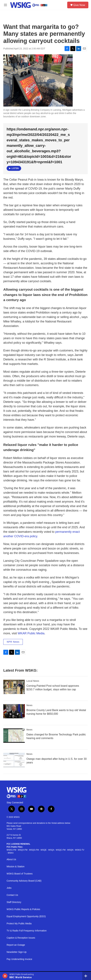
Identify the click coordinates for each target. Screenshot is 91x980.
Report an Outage (16, 945)
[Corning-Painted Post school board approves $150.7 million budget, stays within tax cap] (14, 687)
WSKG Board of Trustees (20, 874)
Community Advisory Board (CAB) (24, 881)
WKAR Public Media (31, 633)
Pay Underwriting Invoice (19, 959)
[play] (5, 976)
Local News (33, 681)
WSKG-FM (11, 850)
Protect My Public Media (19, 924)
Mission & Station (16, 867)
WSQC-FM (61, 850)
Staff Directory (14, 902)
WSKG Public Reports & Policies (23, 909)
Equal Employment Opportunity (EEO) (26, 916)
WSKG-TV (80, 850)
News (29, 705)
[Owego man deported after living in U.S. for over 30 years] (14, 760)
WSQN (70, 850)
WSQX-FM (23, 850)
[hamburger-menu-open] (5, 5)
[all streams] (87, 976)
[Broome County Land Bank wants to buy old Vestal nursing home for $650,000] (14, 711)
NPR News (13, 642)
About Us (11, 859)
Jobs (9, 888)
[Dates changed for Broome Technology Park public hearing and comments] (14, 736)
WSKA (11, 853)
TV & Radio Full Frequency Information (27, 931)
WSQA (51, 850)
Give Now (79, 5)
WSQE (44, 850)
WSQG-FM (34, 850)
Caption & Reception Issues (21, 938)
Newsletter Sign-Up (17, 952)
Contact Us (12, 895)
